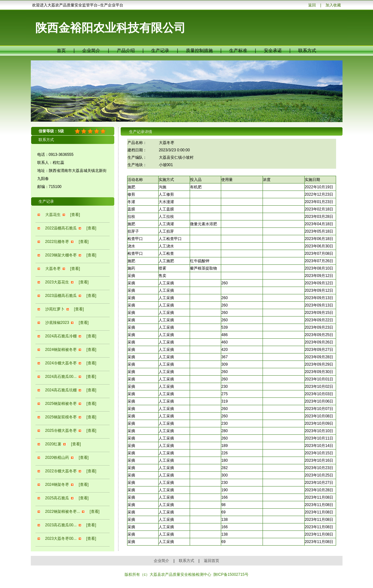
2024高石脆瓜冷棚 (61, 336)
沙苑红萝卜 (55, 309)
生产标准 (238, 50)
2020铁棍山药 (57, 458)
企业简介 (91, 50)
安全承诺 (273, 50)
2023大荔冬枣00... (61, 539)
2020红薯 (53, 444)
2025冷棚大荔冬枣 (61, 431)
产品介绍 (126, 50)
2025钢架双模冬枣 (61, 417)
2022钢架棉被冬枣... (63, 512)
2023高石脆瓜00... (61, 525)
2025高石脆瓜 (57, 498)
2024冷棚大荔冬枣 (61, 363)
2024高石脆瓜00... (61, 377)
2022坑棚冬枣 (57, 242)
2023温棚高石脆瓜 (61, 296)
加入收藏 (333, 5)
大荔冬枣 (53, 269)
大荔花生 (53, 215)
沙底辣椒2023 (57, 323)
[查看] (75, 215)
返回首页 (212, 561)
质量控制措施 (199, 50)
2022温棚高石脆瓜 (61, 228)
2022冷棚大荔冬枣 (61, 471)
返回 (312, 5)
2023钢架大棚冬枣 (61, 255)
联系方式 (307, 50)
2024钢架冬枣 (57, 485)
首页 (61, 50)
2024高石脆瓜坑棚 (61, 390)
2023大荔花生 (57, 282)
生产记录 (160, 50)
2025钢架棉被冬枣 (61, 404)
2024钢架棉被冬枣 (61, 350)
